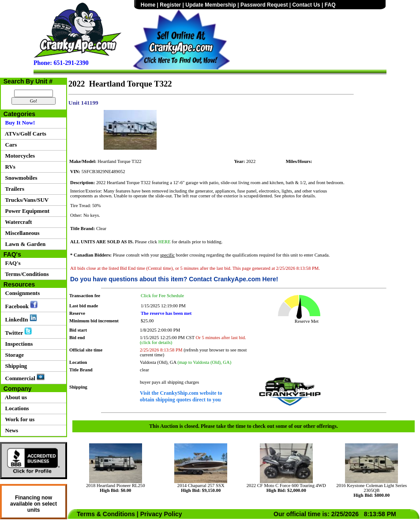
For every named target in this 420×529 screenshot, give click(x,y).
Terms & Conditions (106, 514)
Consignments (21, 293)
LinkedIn (20, 318)
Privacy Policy (161, 514)
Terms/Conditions (25, 274)
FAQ (330, 5)
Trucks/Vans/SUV (25, 200)
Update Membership (211, 5)
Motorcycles (19, 156)
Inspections (17, 344)
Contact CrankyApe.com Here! (233, 279)
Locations (16, 408)
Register (170, 5)
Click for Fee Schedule (162, 296)
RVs (9, 167)
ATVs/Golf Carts (24, 134)
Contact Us (306, 5)
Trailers (13, 189)
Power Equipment (26, 211)
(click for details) (156, 342)
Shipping (15, 366)
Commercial (23, 378)
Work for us (18, 419)
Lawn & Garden (24, 244)
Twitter (17, 332)
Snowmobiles (20, 178)
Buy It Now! (19, 123)
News (10, 430)
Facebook (20, 305)
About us (15, 397)
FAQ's (11, 263)
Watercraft (17, 222)
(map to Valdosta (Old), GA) (204, 362)
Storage (13, 355)
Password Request (264, 5)
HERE (165, 242)
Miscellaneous (21, 233)
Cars (9, 145)
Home (148, 5)
